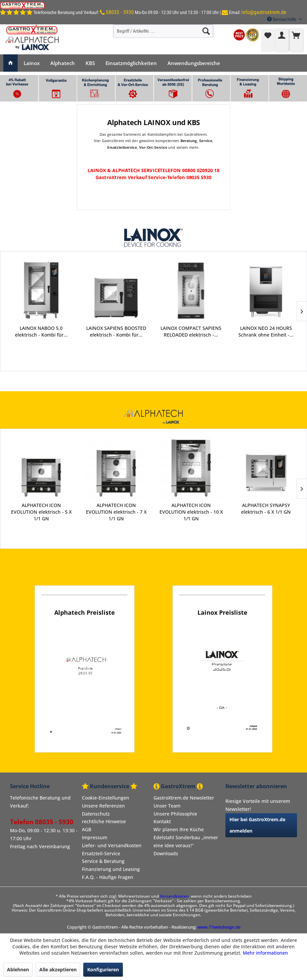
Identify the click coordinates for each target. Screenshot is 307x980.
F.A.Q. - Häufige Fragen (108, 877)
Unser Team (167, 806)
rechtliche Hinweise (104, 821)
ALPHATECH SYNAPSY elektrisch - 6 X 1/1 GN (266, 509)
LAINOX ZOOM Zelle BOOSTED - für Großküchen (266, 331)
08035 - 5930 (120, 12)
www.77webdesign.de (219, 927)
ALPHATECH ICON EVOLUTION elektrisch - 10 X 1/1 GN (191, 512)
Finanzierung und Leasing (111, 869)
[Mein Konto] (282, 40)
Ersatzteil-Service (101, 853)
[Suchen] (206, 31)
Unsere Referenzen (103, 806)
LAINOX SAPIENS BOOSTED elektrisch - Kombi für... (42, 331)
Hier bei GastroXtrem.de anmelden (257, 825)
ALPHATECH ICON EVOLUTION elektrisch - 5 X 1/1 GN (41, 512)
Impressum (95, 837)
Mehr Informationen (265, 953)
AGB (87, 829)
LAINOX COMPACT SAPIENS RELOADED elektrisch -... (116, 331)
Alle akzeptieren (58, 969)
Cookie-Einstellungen (106, 798)
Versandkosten (174, 896)
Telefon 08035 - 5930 (42, 822)
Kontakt (162, 821)
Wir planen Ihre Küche (179, 829)
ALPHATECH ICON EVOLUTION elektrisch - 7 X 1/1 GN (116, 512)
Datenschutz (96, 814)
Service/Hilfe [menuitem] (282, 19)
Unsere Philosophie (175, 814)
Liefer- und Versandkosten (112, 845)
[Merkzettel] (268, 40)
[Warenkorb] (296, 40)
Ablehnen (18, 969)
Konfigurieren (103, 969)
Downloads (166, 853)
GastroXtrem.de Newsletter (184, 798)
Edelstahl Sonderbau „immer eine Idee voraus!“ (186, 841)
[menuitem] (163, 31)
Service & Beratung (103, 861)
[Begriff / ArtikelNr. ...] (163, 31)
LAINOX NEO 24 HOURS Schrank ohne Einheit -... (191, 331)
